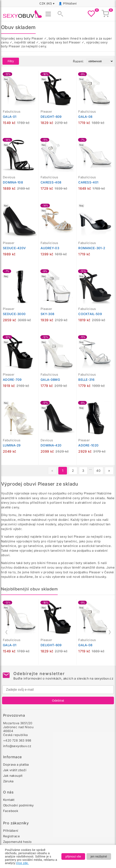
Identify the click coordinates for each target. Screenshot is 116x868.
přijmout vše (73, 856)
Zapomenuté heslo (17, 842)
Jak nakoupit (13, 776)
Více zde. (22, 863)
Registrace (11, 836)
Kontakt (9, 800)
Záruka (8, 781)
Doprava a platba (16, 765)
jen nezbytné (99, 856)
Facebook (11, 811)
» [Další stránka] (109, 471)
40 (98, 471)
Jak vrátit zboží (15, 770)
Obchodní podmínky (18, 805)
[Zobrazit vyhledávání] (59, 14)
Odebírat (58, 700)
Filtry (11, 61)
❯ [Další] (110, 632)
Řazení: (78, 61)
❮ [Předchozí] (6, 632)
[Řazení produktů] (100, 61)
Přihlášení (70, 3)
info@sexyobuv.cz (17, 746)
